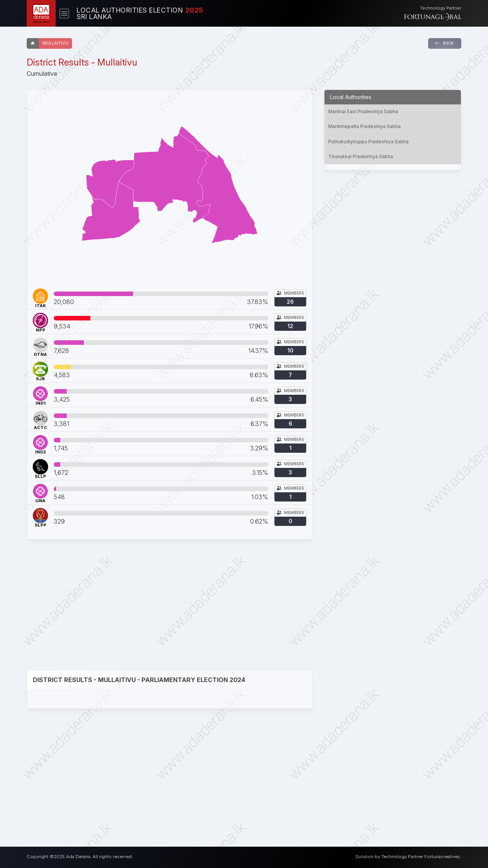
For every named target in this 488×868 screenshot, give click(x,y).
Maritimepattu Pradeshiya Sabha (364, 126)
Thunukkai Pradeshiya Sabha (361, 156)
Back (444, 43)
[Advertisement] (170, 605)
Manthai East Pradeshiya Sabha (363, 111)
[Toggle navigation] (64, 14)
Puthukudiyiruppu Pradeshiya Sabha (368, 142)
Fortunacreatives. (443, 857)
